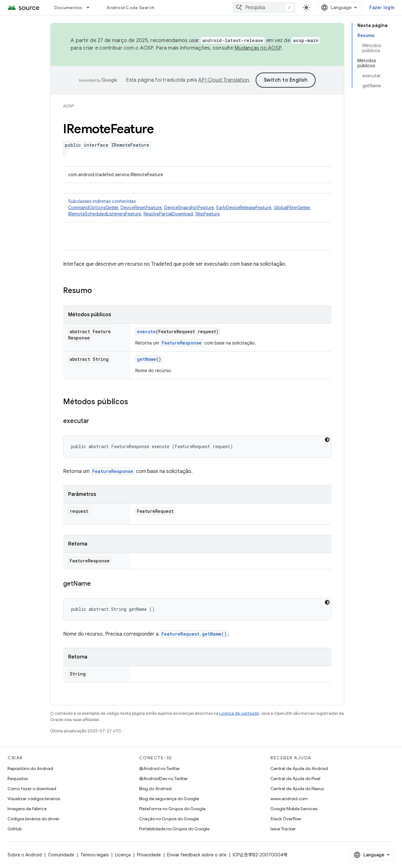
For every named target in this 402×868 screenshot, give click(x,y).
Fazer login (382, 8)
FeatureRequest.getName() (194, 634)
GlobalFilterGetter (292, 208)
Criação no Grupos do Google (169, 819)
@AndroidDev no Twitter (163, 778)
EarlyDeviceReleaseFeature (244, 208)
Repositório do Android (30, 768)
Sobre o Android (25, 855)
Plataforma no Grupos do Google (172, 809)
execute (146, 331)
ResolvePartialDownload (168, 214)
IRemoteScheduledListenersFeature (105, 214)
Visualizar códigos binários (34, 799)
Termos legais (95, 855)
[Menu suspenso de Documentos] (91, 8)
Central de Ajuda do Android (299, 768)
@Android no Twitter (160, 768)
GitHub (15, 829)
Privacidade (149, 855)
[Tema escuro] (327, 440)
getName (147, 359)
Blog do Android (155, 789)
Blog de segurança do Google (169, 799)
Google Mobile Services (294, 809)
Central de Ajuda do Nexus (297, 789)
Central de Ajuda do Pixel (295, 778)
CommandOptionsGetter (93, 208)
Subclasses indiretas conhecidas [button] (197, 208)
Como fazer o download (32, 789)
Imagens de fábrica (27, 809)
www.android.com (289, 799)
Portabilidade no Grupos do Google (174, 829)
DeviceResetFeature (141, 208)
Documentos (68, 8)
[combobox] (264, 8)
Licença (123, 855)
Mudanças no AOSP (258, 48)
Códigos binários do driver (33, 819)
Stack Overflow (286, 819)
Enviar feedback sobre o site (197, 855)
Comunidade (61, 855)
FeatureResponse (182, 343)
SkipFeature (208, 214)
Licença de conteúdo (239, 713)
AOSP (68, 106)
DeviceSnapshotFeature (189, 208)
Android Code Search (130, 8)
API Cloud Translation (224, 80)
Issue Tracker (283, 829)
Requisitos (18, 778)
